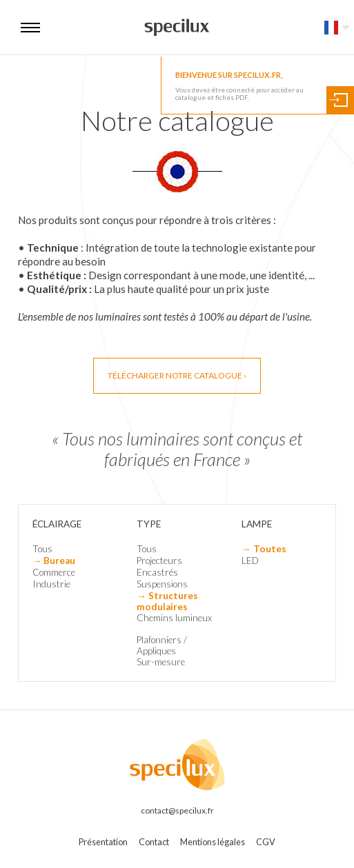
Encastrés (157, 572)
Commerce (54, 572)
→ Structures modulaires (167, 601)
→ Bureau (54, 561)
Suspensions (162, 584)
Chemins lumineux (174, 618)
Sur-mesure (161, 662)
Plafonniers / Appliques (162, 645)
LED (250, 561)
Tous (42, 549)
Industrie (51, 584)
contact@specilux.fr (177, 810)
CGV (266, 842)
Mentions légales (213, 842)
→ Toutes (264, 549)
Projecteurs (159, 561)
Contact (154, 842)
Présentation (103, 842)
